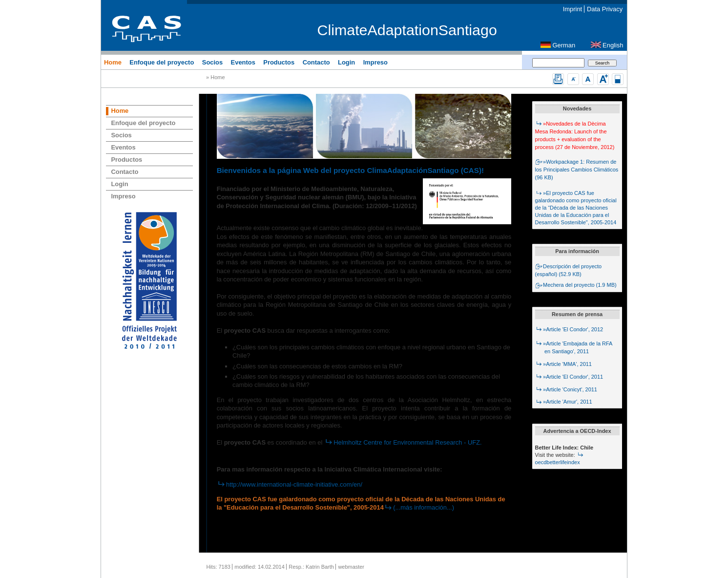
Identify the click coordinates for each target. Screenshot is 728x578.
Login (346, 62)
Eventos (243, 62)
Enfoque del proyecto (162, 62)
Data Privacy (605, 9)
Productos (279, 62)
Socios (212, 62)
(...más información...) (419, 507)
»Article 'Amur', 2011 (564, 402)
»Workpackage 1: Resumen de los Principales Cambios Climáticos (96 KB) (577, 170)
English (613, 45)
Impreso (375, 62)
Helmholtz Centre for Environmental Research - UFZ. (403, 442)
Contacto (316, 62)
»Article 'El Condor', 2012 (569, 329)
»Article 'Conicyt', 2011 (566, 389)
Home (113, 62)
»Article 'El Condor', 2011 (569, 377)
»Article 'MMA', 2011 (563, 364)
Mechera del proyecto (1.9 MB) (576, 285)
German (564, 45)
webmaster (351, 567)
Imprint (572, 9)
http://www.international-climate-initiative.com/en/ (290, 484)
